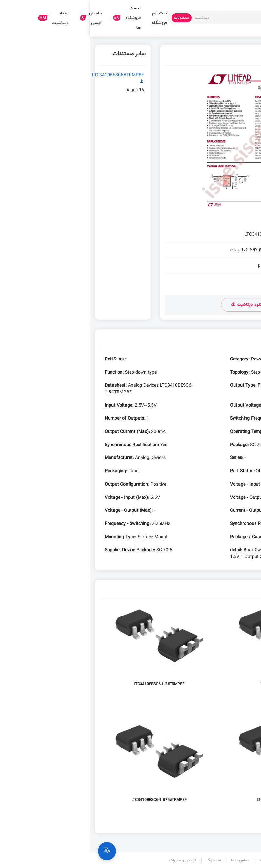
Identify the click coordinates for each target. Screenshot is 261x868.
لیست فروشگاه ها (37, 18)
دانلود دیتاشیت (158, 305)
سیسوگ (124, 860)
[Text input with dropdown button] (158, 18)
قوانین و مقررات (93, 860)
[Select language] (17, 851)
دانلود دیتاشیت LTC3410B (219, 305)
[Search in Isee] (231, 18)
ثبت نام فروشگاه (69, 18)
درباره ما (175, 860)
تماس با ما (150, 860)
